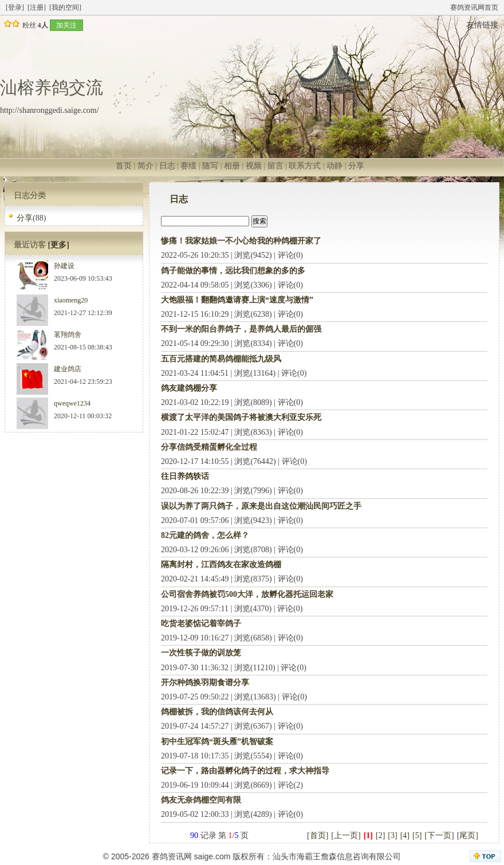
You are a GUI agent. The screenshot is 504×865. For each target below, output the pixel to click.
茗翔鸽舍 (68, 335)
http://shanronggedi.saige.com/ (50, 110)
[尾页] (468, 835)
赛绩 (188, 166)
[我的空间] (65, 7)
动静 (334, 166)
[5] (417, 835)
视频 (254, 166)
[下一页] (439, 835)
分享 (356, 166)
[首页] (318, 835)
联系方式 (305, 166)
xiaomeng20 (71, 300)
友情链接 (482, 25)
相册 (232, 166)
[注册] (37, 7)
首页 (124, 166)
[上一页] (346, 835)
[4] (405, 835)
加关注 (66, 25)
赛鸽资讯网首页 (474, 7)
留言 (275, 166)
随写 (210, 166)
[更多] (59, 245)
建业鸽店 (68, 369)
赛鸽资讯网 (172, 856)
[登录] (15, 7)
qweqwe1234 (72, 403)
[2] (380, 835)
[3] (392, 835)
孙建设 (64, 266)
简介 (145, 166)
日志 (167, 166)
